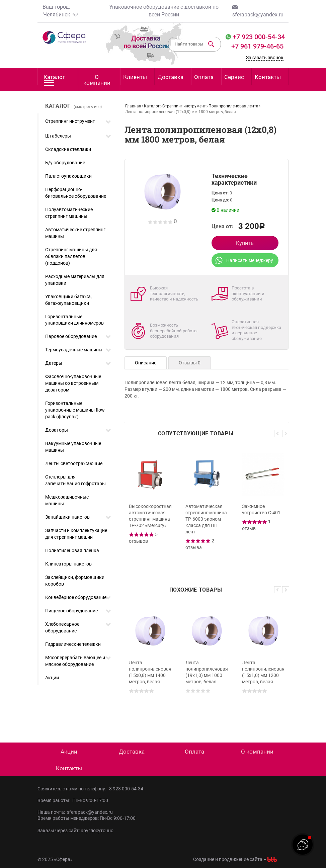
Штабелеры (58, 136)
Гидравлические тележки (73, 644)
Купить (245, 243)
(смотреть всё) (88, 107)
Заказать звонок (265, 58)
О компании (97, 80)
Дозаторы (57, 430)
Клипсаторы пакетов (68, 564)
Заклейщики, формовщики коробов (75, 581)
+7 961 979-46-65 (257, 46)
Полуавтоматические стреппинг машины (69, 213)
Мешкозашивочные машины (67, 500)
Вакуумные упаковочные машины (73, 447)
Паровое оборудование (71, 336)
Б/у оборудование (65, 163)
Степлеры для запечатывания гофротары (75, 480)
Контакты (268, 77)
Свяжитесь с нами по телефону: (73, 789)
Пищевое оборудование (71, 611)
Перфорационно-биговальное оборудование (76, 193)
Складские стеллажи (68, 149)
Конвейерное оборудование (76, 597)
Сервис (234, 77)
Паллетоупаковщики (68, 176)
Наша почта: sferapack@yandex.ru (75, 812)
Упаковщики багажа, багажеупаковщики (68, 300)
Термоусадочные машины (74, 350)
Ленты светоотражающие (74, 463)
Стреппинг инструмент (70, 121)
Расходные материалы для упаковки (75, 280)
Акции (52, 678)
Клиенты (135, 77)
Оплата (204, 77)
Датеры (54, 363)
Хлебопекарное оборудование (62, 627)
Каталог (54, 79)
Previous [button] (278, 433)
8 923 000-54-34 (126, 789)
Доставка (171, 77)
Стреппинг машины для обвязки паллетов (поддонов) (71, 256)
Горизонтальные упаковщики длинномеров (74, 320)
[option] (150, 506)
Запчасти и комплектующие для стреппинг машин (76, 534)
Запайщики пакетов (67, 517)
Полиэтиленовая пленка (72, 550)
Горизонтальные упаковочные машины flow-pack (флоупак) (76, 410)
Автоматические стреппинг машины (75, 233)
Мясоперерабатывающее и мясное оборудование (75, 661)
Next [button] (286, 433)
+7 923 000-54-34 (258, 37)
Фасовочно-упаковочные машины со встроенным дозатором (73, 383)
